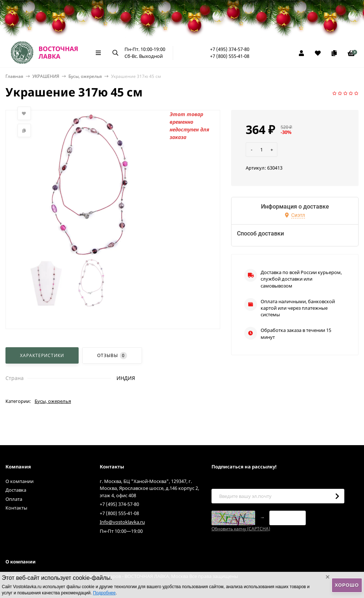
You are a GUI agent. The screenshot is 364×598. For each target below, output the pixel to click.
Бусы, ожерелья (85, 76)
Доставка (16, 490)
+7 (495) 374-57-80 (230, 49)
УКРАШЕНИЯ (46, 76)
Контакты (16, 508)
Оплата (14, 499)
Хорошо (347, 585)
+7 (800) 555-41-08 (230, 56)
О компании (19, 481)
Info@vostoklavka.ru (122, 522)
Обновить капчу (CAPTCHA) (241, 529)
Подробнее (104, 593)
